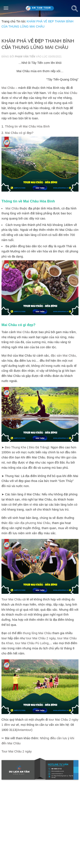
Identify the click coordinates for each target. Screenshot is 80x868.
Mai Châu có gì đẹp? (19, 133)
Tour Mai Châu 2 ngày (17, 751)
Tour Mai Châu (12, 599)
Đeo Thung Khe (16, 447)
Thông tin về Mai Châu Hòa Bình (27, 126)
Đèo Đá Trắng (38, 447)
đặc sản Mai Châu (63, 356)
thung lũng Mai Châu (37, 633)
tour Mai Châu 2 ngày (41, 638)
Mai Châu (8, 88)
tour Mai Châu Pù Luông (32, 643)
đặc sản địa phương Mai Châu (29, 523)
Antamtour (24, 730)
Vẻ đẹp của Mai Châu (63, 93)
